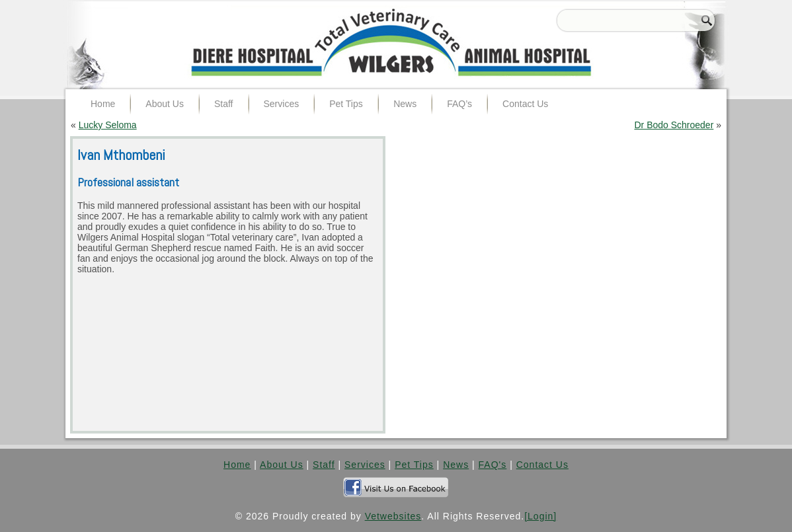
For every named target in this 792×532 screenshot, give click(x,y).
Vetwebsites (393, 516)
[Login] (540, 516)
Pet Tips (346, 104)
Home (103, 104)
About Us (165, 104)
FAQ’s (459, 104)
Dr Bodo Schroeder (674, 125)
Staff (224, 104)
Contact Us (525, 104)
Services (282, 104)
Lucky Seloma (108, 125)
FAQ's (493, 465)
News (405, 104)
